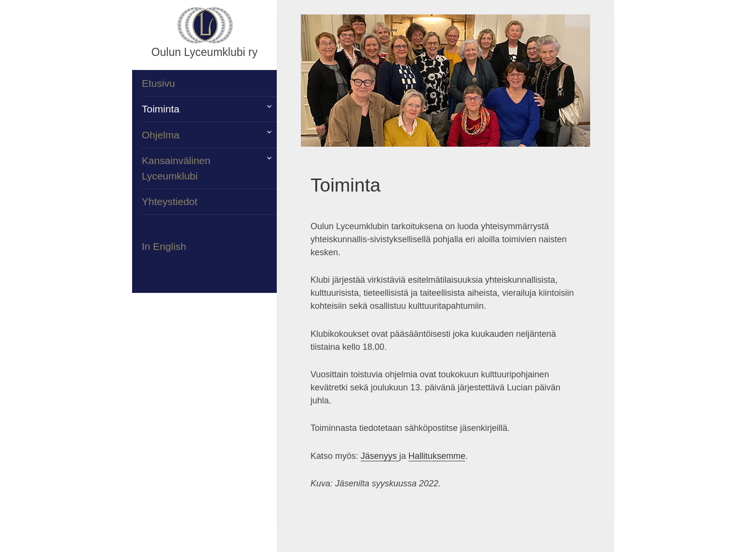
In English (164, 246)
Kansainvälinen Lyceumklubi (176, 168)
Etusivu (158, 83)
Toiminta (161, 109)
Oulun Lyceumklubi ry (204, 52)
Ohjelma (161, 135)
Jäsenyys (380, 456)
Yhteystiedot (170, 201)
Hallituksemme (437, 456)
